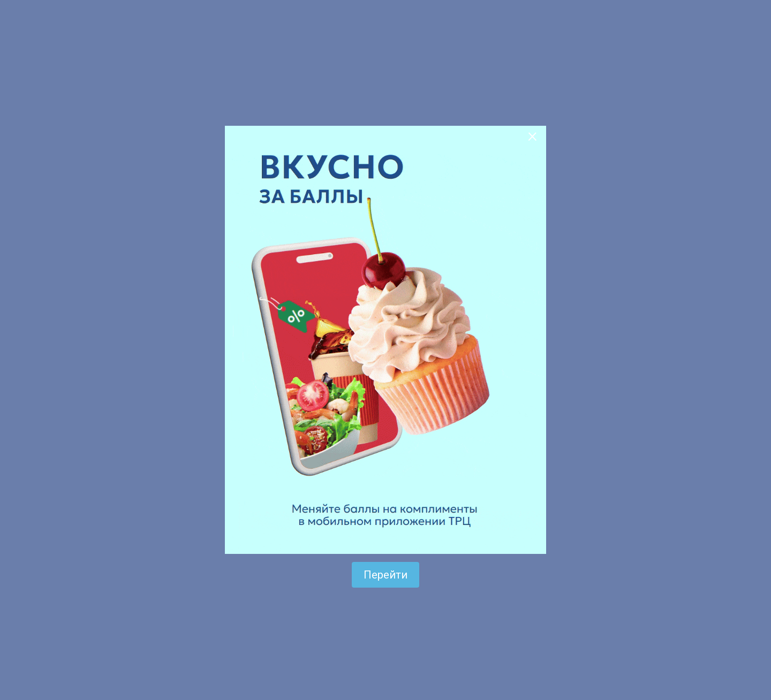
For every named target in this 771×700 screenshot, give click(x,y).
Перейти (385, 575)
